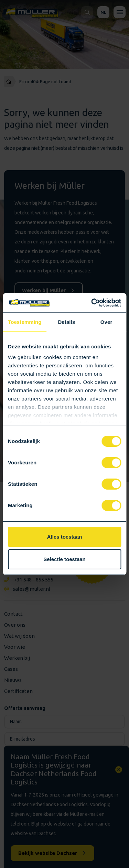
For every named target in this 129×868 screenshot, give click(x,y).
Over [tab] (106, 322)
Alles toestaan (65, 537)
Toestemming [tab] (25, 322)
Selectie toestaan (64, 559)
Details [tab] (66, 322)
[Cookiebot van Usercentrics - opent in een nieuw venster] (92, 303)
